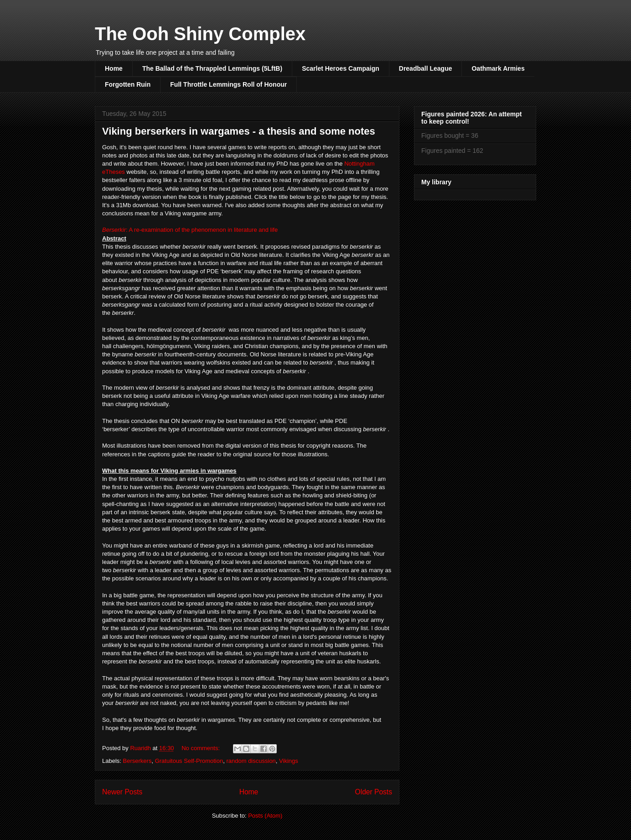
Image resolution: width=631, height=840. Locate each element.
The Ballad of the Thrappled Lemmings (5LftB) (212, 68)
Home (114, 68)
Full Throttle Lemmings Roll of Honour (228, 84)
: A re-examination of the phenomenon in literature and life (190, 230)
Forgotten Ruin (128, 84)
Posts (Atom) (265, 816)
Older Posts (374, 792)
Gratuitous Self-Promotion (189, 761)
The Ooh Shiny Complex (200, 34)
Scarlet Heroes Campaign (341, 68)
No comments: (201, 748)
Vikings (289, 761)
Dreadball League (426, 68)
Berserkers (137, 761)
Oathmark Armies (498, 68)
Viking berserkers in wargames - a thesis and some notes (239, 131)
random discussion (251, 761)
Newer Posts (122, 792)
